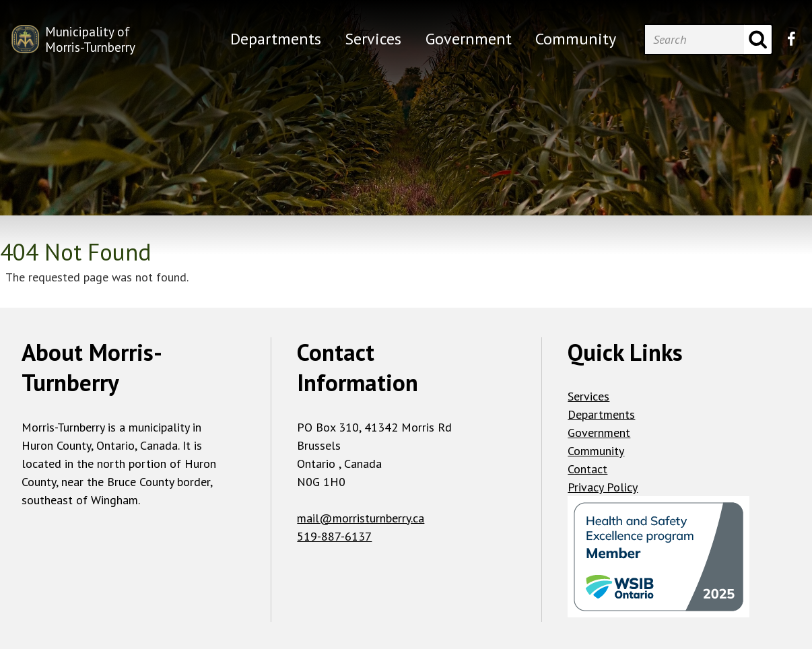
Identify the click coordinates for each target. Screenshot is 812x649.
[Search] (694, 39)
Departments (601, 414)
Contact (587, 469)
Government (599, 433)
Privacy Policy (603, 487)
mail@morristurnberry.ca (361, 518)
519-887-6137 (334, 536)
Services (588, 396)
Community (596, 451)
